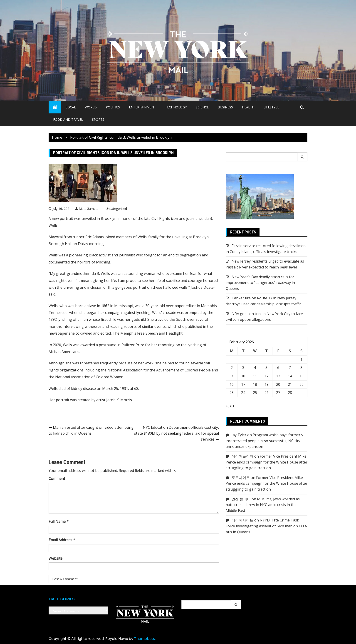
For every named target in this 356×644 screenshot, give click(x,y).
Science (202, 107)
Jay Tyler (239, 435)
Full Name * (59, 521)
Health (248, 107)
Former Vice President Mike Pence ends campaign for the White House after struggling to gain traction (267, 462)
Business (225, 107)
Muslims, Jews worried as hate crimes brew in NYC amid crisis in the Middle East (263, 505)
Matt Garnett (88, 209)
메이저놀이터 (242, 456)
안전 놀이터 (241, 499)
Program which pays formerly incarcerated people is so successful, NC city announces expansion (264, 441)
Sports (98, 119)
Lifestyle (271, 107)
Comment (57, 479)
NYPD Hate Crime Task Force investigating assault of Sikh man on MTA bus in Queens (266, 526)
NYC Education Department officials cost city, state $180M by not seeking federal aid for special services (177, 433)
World (91, 107)
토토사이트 (241, 478)
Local (71, 107)
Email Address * (62, 540)
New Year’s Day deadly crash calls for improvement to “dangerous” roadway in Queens (260, 283)
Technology (176, 107)
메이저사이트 (242, 520)
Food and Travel (68, 119)
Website (56, 558)
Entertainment (142, 107)
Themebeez (145, 639)
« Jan (230, 405)
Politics (113, 107)
